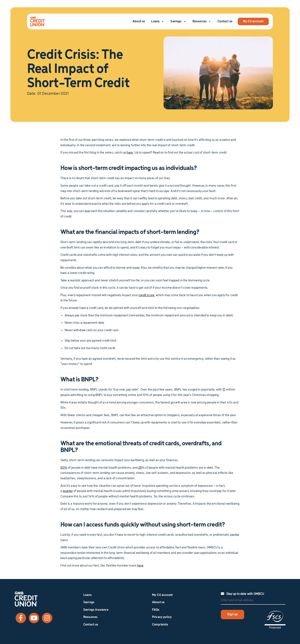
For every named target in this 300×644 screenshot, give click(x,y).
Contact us (225, 21)
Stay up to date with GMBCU (242, 594)
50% (64, 468)
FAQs (156, 610)
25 (140, 468)
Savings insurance (96, 610)
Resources (202, 21)
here (130, 153)
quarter (68, 491)
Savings (178, 21)
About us (139, 21)
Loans (158, 21)
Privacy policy (162, 617)
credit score (146, 295)
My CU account (253, 21)
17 (224, 390)
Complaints (160, 625)
